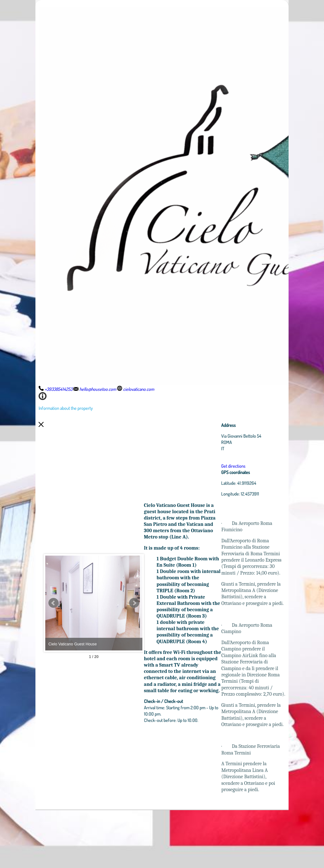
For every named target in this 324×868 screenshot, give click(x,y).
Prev (53, 632)
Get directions (248, 466)
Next (164, 632)
